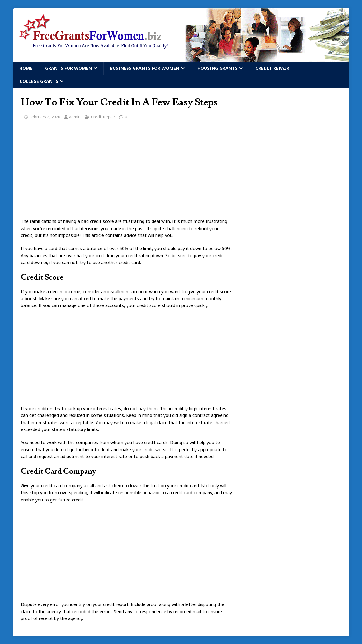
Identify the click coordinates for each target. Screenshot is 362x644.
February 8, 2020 (45, 117)
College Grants (39, 81)
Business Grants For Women (145, 68)
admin (75, 117)
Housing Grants (217, 68)
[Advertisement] (126, 172)
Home (26, 68)
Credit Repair (272, 68)
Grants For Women (68, 68)
